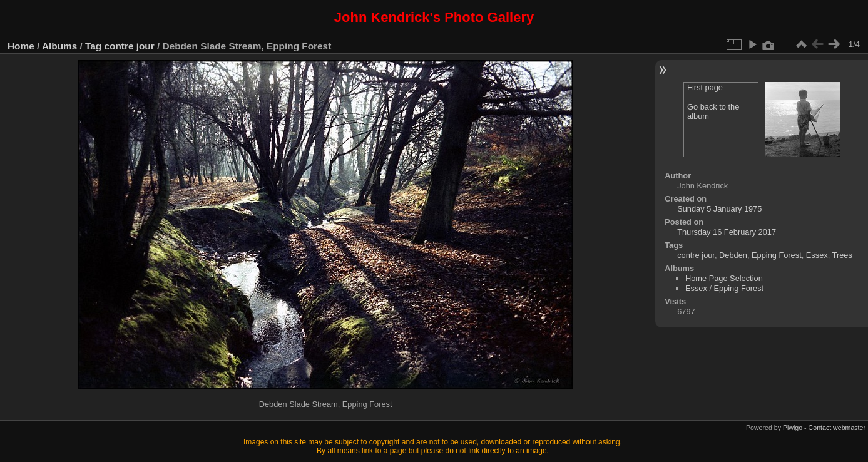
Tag (93, 46)
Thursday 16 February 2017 (727, 232)
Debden (733, 255)
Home (21, 46)
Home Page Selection (724, 278)
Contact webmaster (837, 428)
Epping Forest (777, 255)
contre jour (130, 46)
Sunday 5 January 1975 (719, 209)
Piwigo (793, 428)
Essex (817, 255)
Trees (842, 255)
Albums (59, 46)
